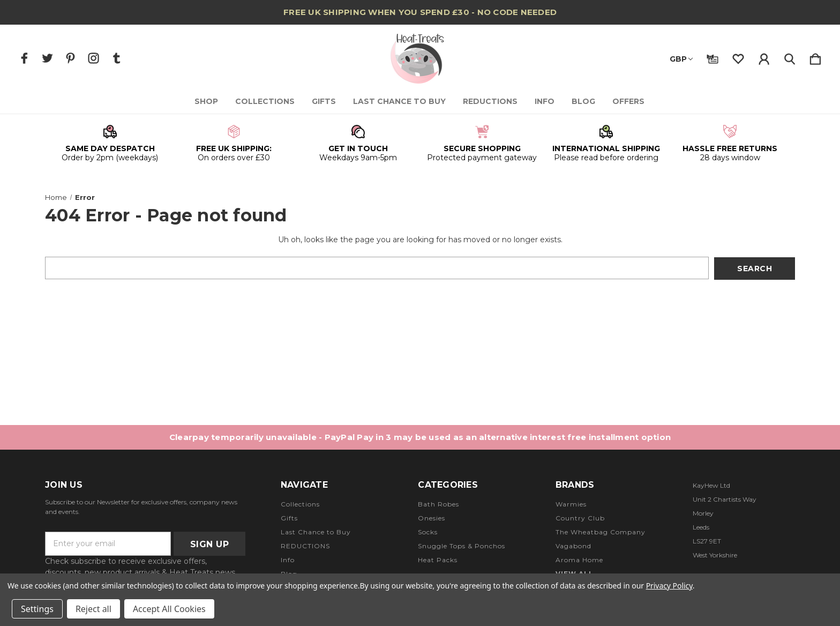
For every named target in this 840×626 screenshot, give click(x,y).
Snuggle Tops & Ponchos (462, 546)
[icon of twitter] (47, 58)
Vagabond (573, 546)
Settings (37, 609)
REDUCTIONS (491, 101)
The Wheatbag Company (601, 532)
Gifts (324, 101)
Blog (584, 101)
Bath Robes (438, 504)
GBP (681, 59)
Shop (207, 101)
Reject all (93, 609)
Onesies (432, 518)
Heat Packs (438, 560)
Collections (265, 101)
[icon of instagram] (93, 58)
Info (545, 101)
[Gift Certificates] (712, 57)
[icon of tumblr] (117, 58)
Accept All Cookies (169, 609)
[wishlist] (738, 57)
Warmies (571, 504)
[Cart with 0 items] (815, 57)
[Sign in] (764, 57)
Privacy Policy (669, 586)
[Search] (790, 57)
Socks (428, 532)
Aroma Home (579, 560)
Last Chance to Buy (400, 101)
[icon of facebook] (24, 58)
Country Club (580, 518)
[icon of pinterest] (70, 58)
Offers (629, 101)
